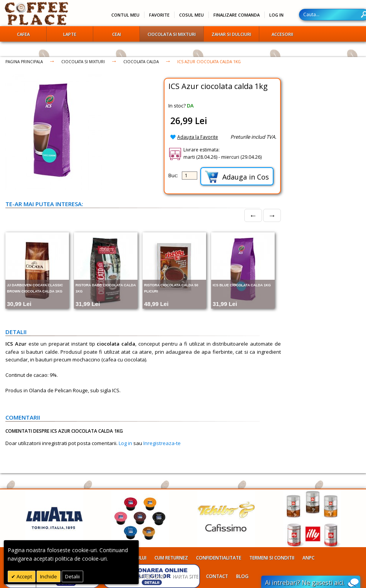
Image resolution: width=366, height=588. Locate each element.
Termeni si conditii (272, 558)
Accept (24, 576)
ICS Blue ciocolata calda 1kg (242, 285)
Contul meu (125, 15)
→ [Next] (272, 215)
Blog (242, 576)
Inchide (49, 576)
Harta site (185, 576)
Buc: (173, 175)
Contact (217, 576)
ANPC (308, 558)
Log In (276, 15)
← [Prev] (253, 215)
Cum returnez (171, 558)
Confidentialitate (219, 558)
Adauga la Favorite (198, 137)
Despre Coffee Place (141, 576)
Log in (125, 443)
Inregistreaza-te (162, 443)
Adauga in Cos (237, 177)
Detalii (72, 576)
